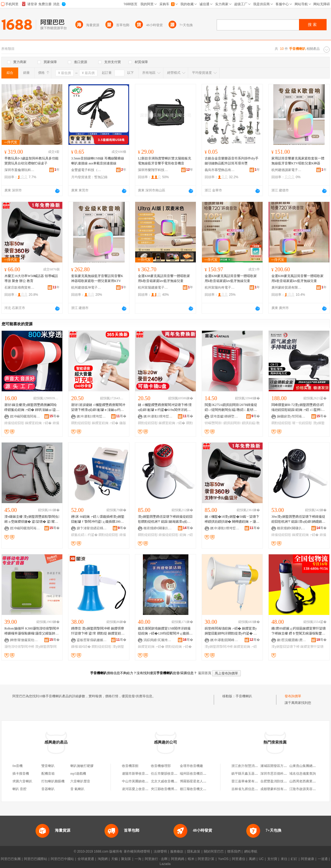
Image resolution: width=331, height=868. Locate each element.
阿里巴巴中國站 (62, 859)
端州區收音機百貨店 (195, 774)
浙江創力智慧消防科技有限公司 (255, 766)
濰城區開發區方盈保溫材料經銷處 (285, 766)
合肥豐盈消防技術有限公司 (280, 781)
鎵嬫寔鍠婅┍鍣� (38, 423)
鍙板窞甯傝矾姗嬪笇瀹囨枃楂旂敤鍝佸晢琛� (92, 640)
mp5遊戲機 (78, 774)
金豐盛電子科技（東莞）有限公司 (86, 170)
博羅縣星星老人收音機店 (198, 781)
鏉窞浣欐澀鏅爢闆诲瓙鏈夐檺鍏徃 (292, 640)
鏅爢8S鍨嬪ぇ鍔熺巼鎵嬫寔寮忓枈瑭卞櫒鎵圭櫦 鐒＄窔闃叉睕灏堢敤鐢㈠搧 (299, 631)
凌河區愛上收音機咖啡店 (140, 789)
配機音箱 (48, 774)
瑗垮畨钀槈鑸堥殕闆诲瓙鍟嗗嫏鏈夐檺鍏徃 (225, 416)
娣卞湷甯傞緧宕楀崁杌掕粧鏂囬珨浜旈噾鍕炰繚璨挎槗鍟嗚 (92, 528)
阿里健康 (308, 859)
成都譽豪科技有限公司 (277, 789)
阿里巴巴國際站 (36, 859)
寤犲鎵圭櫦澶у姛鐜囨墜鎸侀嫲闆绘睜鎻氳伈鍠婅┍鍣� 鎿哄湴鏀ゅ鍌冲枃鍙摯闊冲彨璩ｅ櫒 (32, 408)
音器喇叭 (48, 789)
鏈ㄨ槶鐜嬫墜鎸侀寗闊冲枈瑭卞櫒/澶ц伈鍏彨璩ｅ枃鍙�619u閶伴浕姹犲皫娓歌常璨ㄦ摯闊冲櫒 (165, 408)
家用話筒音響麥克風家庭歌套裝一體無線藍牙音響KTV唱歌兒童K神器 (298, 161)
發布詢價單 (293, 696)
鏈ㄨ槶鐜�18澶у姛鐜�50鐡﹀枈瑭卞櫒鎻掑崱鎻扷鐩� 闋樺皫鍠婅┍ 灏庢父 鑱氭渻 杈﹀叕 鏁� (232, 519)
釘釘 (294, 859)
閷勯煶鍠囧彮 (81, 423)
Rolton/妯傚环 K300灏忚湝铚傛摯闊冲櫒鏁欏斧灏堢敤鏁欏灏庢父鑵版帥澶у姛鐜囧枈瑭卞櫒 (32, 631)
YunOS (223, 859)
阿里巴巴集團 (11, 859)
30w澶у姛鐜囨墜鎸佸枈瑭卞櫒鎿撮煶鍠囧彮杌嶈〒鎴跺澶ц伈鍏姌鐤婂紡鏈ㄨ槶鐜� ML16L (298, 519)
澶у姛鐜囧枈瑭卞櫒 (285, 647)
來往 (284, 859)
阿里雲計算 (206, 859)
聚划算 (126, 859)
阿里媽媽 (178, 859)
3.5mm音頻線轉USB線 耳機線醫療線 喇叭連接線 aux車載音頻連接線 (98, 161)
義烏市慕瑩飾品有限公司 (220, 170)
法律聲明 (160, 851)
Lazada (165, 864)
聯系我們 (234, 851)
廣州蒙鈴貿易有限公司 (287, 287)
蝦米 (191, 859)
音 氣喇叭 (77, 789)
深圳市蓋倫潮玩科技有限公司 (20, 170)
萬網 (252, 859)
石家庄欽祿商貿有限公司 (20, 287)
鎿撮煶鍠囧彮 (14, 423)
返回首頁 (205, 673)
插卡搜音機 (21, 774)
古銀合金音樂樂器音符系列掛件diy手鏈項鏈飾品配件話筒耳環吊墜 (232, 161)
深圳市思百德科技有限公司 (280, 774)
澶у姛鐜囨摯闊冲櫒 (219, 647)
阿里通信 (239, 859)
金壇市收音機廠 (191, 766)
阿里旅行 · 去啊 (156, 859)
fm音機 (18, 766)
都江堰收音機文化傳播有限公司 (203, 789)
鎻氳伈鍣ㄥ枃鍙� (84, 535)
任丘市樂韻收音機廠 (166, 774)
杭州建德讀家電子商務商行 (287, 170)
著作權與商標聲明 (137, 851)
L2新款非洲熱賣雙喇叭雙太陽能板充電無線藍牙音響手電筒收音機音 (165, 161)
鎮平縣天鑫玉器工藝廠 (248, 774)
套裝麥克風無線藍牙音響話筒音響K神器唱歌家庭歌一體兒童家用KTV (97, 278)
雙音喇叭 (48, 766)
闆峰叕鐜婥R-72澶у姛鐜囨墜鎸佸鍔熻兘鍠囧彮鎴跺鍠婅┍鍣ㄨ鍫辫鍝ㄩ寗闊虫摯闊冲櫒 (298, 408)
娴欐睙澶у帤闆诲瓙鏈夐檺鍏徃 (292, 416)
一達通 (323, 859)
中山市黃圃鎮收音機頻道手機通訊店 (148, 781)
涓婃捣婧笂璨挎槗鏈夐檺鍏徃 (159, 640)
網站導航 (251, 851)
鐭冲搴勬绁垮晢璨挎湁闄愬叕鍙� (92, 416)
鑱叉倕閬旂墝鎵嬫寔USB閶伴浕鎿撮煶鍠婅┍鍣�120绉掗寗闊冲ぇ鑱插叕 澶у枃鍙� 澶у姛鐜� (165, 631)
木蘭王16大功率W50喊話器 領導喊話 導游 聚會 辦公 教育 (31, 278)
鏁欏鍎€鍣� (81, 647)
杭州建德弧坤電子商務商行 (86, 287)
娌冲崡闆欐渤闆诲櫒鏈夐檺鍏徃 (25, 416)
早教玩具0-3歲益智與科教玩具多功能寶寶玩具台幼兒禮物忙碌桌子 (31, 161)
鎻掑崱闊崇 (232, 423)
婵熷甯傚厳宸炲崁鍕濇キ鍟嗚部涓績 (25, 640)
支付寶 (272, 859)
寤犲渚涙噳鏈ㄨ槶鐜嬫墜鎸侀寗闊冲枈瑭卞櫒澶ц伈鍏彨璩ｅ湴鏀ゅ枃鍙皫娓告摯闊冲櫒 (98, 408)
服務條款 (177, 851)
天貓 (114, 859)
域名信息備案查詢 (303, 774)
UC (261, 859)
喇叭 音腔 (19, 789)
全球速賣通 (86, 859)
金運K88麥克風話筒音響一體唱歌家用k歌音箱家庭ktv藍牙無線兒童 (164, 278)
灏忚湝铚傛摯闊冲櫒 (19, 647)
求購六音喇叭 (22, 781)
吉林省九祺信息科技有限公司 (253, 789)
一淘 (138, 859)
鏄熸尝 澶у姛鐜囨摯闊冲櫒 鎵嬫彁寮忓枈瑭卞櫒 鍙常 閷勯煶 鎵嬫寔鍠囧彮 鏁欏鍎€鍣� (98, 631)
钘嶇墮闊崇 (213, 423)
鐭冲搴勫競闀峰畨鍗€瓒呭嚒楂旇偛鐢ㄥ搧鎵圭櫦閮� (225, 640)
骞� (54, 416)
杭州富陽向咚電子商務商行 (220, 287)
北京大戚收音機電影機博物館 (172, 781)
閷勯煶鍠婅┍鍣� (178, 647)
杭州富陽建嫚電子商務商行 (153, 287)
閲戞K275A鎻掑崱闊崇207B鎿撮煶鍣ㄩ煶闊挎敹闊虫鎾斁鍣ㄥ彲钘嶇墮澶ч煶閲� (231, 408)
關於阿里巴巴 (214, 851)
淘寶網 (103, 859)
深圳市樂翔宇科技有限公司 (153, 170)
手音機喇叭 (244, 696)
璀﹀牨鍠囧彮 (302, 423)
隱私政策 (194, 851)
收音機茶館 (130, 766)
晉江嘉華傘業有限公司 (248, 781)
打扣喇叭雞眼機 (53, 781)
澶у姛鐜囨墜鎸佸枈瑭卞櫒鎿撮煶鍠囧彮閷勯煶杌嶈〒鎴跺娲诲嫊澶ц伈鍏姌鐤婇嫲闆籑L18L (165, 519)
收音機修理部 (161, 766)
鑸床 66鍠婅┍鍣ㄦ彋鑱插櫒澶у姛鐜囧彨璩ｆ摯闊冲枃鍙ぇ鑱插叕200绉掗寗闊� (98, 519)
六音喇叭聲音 (80, 781)
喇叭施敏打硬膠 (82, 766)
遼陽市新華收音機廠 (137, 774)
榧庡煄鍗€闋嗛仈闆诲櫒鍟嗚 (159, 528)
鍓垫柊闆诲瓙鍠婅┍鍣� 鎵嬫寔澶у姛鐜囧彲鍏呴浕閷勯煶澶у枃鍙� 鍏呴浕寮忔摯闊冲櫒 (231, 631)
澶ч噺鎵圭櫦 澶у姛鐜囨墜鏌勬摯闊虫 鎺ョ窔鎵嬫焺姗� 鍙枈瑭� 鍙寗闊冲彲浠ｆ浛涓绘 (32, 519)
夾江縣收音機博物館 (166, 789)
